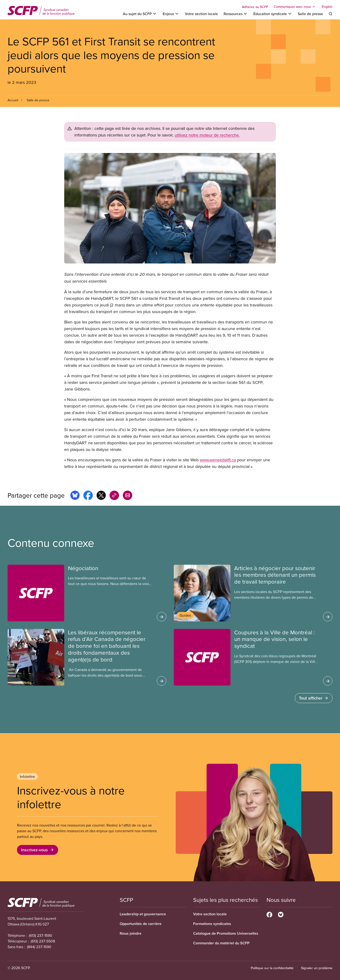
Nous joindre (131, 933)
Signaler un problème (317, 968)
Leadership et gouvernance (143, 914)
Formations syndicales (212, 924)
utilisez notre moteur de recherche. (207, 135)
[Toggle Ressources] (236, 14)
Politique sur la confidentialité (272, 968)
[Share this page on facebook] (88, 496)
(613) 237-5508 (43, 941)
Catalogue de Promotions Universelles (226, 933)
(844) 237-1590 (39, 947)
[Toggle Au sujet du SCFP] (140, 14)
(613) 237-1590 (40, 935)
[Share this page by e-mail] (127, 496)
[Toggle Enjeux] (171, 14)
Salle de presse (310, 14)
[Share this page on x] (101, 496)
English (327, 7)
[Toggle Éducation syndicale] (273, 14)
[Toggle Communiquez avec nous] (295, 7)
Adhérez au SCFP (255, 7)
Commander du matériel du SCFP (221, 943)
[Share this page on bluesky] (75, 496)
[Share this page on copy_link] (114, 496)
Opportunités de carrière (141, 924)
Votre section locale (201, 14)
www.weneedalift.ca (218, 460)
